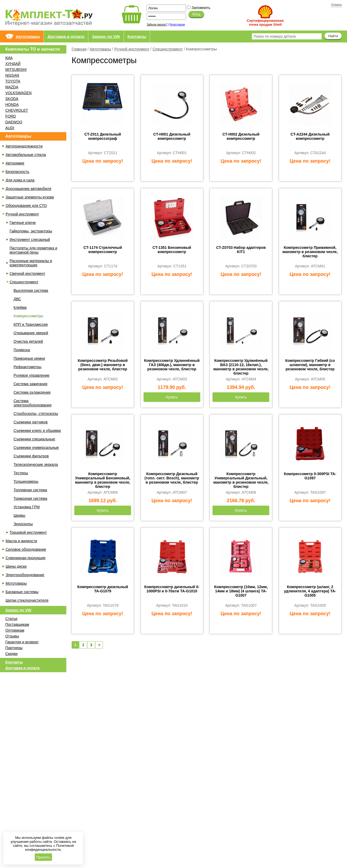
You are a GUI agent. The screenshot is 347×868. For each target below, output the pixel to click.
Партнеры (14, 648)
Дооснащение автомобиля (28, 189)
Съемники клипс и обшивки (37, 431)
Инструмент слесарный (30, 240)
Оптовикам (15, 630)
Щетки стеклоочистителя (27, 600)
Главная (79, 49)
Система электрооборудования (32, 403)
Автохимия (15, 163)
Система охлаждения (32, 392)
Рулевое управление (31, 375)
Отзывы (12, 636)
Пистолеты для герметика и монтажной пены (33, 250)
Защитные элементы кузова (30, 197)
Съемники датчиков (31, 422)
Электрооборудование (25, 575)
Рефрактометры (27, 367)
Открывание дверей (31, 333)
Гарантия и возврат (22, 642)
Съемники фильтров (31, 456)
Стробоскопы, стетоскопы (36, 414)
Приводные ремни (29, 358)
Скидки (11, 654)
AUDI (10, 128)
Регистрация (177, 25)
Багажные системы (22, 592)
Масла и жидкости (21, 541)
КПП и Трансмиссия (31, 324)
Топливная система (30, 490)
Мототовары (16, 583)
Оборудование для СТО (26, 206)
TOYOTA (13, 81)
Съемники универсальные (36, 448)
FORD (11, 116)
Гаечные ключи (23, 223)
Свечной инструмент (27, 274)
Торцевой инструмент (28, 532)
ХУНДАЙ (13, 64)
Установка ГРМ (27, 507)
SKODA (12, 99)
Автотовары (28, 36)
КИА (9, 58)
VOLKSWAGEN (18, 93)
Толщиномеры (26, 481)
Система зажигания (30, 384)
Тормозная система (30, 498)
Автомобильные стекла (26, 155)
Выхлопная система (31, 290)
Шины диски (16, 566)
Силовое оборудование (26, 549)
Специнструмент (168, 49)
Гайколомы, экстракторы (31, 231)
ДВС (17, 299)
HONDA (12, 105)
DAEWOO (14, 122)
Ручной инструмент (132, 49)
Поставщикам (17, 624)
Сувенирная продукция (25, 558)
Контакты (137, 36)
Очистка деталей (28, 341)
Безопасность (17, 172)
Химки (336, 5)
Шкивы (19, 515)
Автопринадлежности (24, 146)
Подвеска (22, 350)
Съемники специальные (34, 439)
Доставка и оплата (66, 36)
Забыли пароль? (157, 25)
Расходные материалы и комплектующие (31, 263)
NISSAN (12, 75)
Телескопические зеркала (36, 465)
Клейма (20, 307)
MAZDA (12, 87)
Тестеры (21, 473)
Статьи (11, 619)
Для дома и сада (20, 180)
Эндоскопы (23, 524)
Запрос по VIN (106, 36)
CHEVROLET (17, 110)
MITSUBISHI (16, 70)
